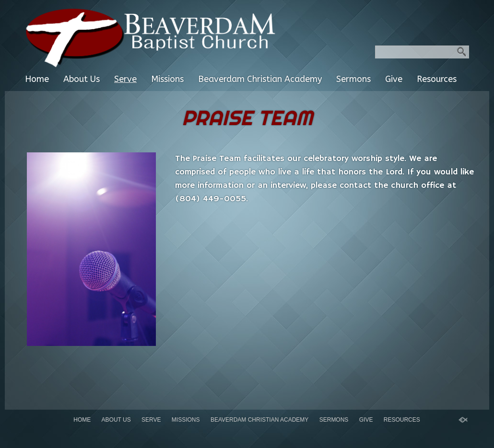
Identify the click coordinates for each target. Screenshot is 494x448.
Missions (167, 79)
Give (394, 79)
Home (37, 79)
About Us (82, 79)
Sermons (353, 79)
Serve (125, 79)
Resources (437, 79)
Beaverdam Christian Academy (260, 79)
